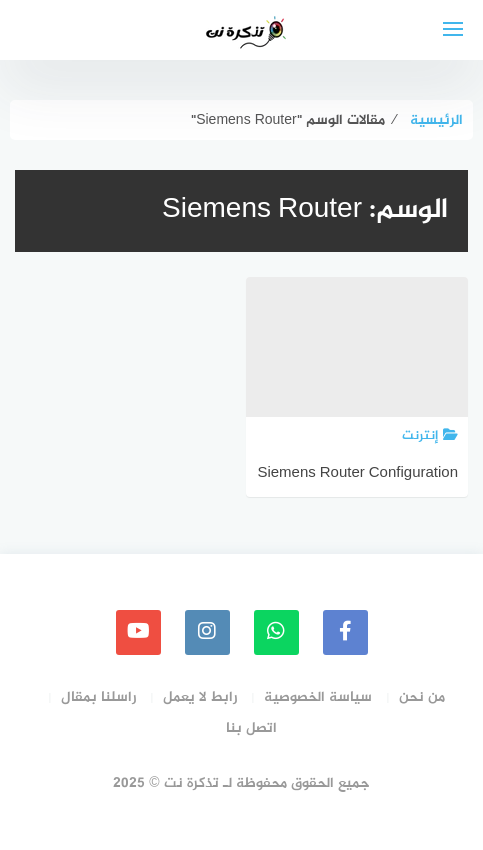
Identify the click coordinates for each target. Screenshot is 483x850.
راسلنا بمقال (98, 697)
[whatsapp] (276, 632)
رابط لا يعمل (200, 697)
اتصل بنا (251, 728)
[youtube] (138, 632)
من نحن (422, 697)
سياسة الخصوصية (318, 697)
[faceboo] (345, 632)
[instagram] (207, 632)
